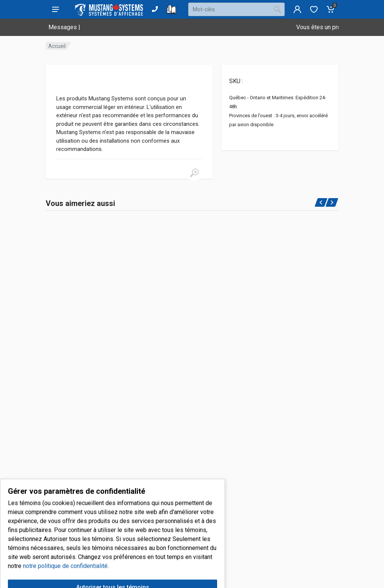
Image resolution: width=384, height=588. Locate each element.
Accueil (57, 46)
